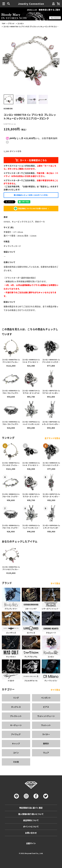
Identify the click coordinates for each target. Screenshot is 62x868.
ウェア (46, 753)
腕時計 (46, 744)
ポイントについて (31, 827)
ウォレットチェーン (46, 716)
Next (57, 61)
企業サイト (31, 843)
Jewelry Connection (31, 4)
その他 (16, 762)
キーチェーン (16, 725)
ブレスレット (16, 716)
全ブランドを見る (52, 438)
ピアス (46, 707)
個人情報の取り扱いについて (31, 814)
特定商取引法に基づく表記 (31, 808)
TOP (4, 23)
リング (16, 698)
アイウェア (16, 734)
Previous (5, 61)
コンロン (21, 23)
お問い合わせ (31, 833)
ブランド (11, 23)
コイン (16, 753)
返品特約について (31, 820)
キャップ (16, 744)
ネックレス (16, 707)
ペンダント (46, 698)
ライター (46, 734)
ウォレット (46, 725)
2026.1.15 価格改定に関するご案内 (44, 10)
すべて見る (55, 583)
